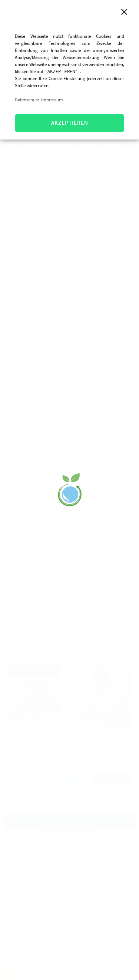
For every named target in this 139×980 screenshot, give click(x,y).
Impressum (52, 100)
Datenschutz (27, 100)
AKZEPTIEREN (70, 123)
